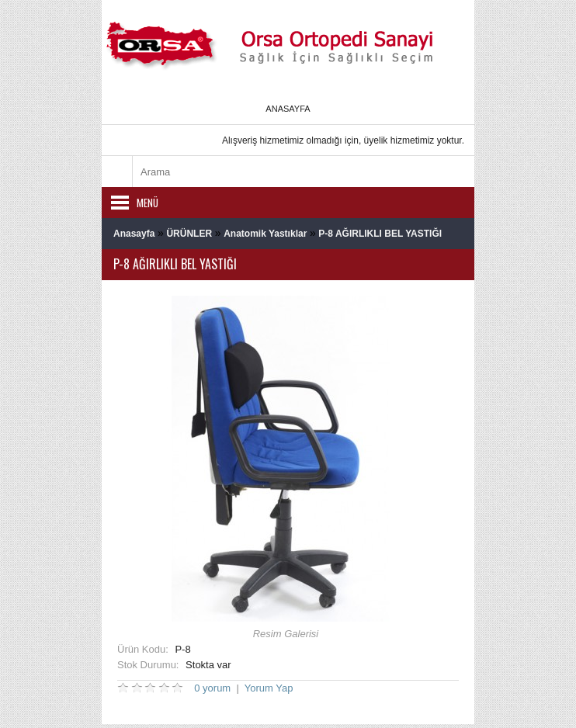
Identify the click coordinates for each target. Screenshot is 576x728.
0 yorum (212, 688)
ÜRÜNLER (189, 234)
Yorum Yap (269, 688)
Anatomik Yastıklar (265, 234)
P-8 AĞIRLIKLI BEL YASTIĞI (380, 234)
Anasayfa (288, 109)
